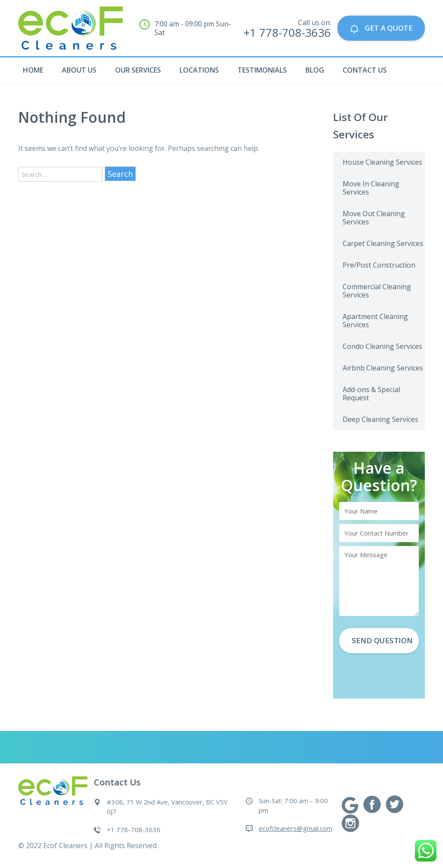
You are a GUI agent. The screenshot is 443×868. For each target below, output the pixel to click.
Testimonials (262, 70)
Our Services (138, 70)
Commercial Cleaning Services (377, 291)
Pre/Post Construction (379, 265)
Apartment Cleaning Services (375, 321)
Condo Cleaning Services (382, 346)
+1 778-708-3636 (134, 830)
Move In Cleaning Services (371, 188)
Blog (315, 70)
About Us (79, 70)
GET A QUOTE (381, 28)
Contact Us (365, 70)
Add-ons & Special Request (371, 394)
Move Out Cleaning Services (374, 218)
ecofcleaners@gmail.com (295, 828)
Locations (199, 70)
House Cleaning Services (382, 162)
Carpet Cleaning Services (383, 243)
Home (33, 70)
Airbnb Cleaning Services (383, 368)
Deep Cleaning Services (380, 419)
